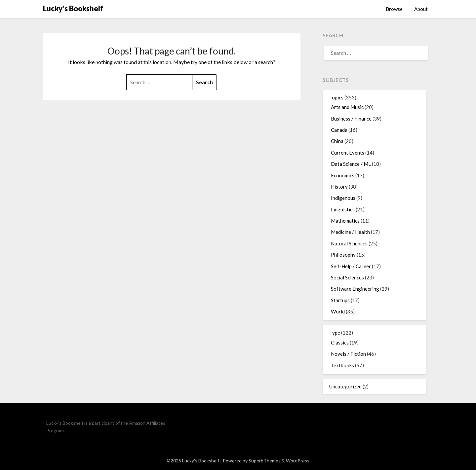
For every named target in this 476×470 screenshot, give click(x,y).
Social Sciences (347, 277)
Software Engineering (355, 289)
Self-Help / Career (351, 266)
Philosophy (343, 255)
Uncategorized (345, 386)
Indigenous (343, 198)
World (338, 311)
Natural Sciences (349, 243)
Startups (340, 300)
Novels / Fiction (348, 354)
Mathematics (345, 221)
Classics (340, 343)
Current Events (348, 153)
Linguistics (343, 209)
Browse (394, 9)
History (339, 187)
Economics (343, 175)
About (421, 9)
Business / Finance (351, 119)
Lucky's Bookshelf (73, 8)
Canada (339, 130)
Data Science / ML (351, 164)
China (337, 141)
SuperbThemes (265, 461)
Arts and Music (347, 107)
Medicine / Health (350, 232)
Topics (336, 97)
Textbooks (342, 365)
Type (335, 333)
